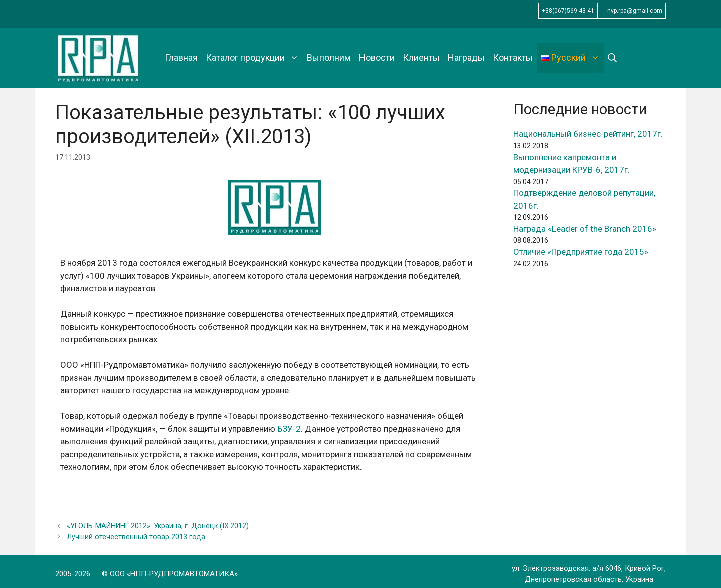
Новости (377, 57)
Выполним (329, 57)
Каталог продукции (254, 58)
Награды (466, 57)
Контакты (513, 57)
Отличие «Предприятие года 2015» (581, 252)
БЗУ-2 (289, 429)
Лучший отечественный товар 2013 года (136, 537)
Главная (181, 57)
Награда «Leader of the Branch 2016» (585, 229)
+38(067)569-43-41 (568, 11)
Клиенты (421, 57)
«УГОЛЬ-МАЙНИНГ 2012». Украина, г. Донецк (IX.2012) (158, 526)
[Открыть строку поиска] (612, 58)
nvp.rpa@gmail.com (635, 11)
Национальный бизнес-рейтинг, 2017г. (588, 134)
